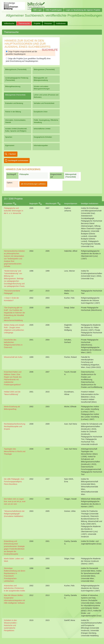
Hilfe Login (37, 10)
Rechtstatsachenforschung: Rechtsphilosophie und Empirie (15, 426)
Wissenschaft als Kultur (13, 357)
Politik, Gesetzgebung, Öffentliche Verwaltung (46, 121)
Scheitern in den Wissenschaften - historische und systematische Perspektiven (11, 625)
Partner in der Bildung (13, 112)
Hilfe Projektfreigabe (54, 10)
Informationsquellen (41, 145)
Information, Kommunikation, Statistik (16, 121)
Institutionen (61, 23)
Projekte (37, 23)
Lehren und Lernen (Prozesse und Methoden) (46, 96)
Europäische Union (41, 112)
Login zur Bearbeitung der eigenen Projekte (83, 10)
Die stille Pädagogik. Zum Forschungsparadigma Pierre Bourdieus (14, 482)
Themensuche (24, 23)
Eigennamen (10, 145)
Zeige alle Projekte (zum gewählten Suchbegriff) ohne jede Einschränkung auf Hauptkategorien (28, 60)
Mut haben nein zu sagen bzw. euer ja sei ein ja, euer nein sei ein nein (15, 501)
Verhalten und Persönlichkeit (44, 103)
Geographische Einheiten (43, 137)
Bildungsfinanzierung (13, 86)
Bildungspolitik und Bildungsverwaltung (41, 79)
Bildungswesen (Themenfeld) (44, 69)
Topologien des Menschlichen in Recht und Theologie (15, 451)
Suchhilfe (50, 50)
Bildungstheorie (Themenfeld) (16, 69)
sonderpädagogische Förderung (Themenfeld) (17, 79)
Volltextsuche (9, 23)
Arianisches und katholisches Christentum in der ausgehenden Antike (15, 588)
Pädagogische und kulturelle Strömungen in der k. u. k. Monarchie (14, 211)
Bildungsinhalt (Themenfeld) (15, 95)
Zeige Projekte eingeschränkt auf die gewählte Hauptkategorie (21, 53)
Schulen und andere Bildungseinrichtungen (42, 88)
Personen (48, 23)
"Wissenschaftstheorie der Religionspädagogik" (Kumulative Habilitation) (14, 514)
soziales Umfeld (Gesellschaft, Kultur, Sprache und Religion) (16, 130)
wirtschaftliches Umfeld (42, 129)
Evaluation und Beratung (14, 103)
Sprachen (9, 137)
